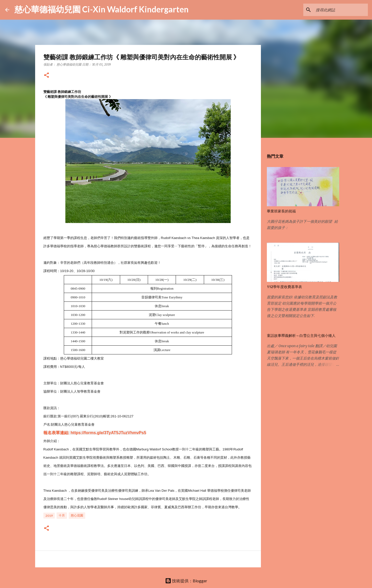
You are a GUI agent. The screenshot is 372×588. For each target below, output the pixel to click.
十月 (62, 515)
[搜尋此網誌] (341, 10)
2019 (49, 516)
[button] (47, 76)
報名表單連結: (56, 433)
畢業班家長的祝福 (281, 211)
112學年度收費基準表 (284, 287)
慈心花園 (77, 515)
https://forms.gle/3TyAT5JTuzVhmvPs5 (108, 433)
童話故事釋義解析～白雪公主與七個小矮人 (301, 336)
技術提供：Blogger (186, 581)
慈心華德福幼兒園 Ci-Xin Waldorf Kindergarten (102, 9)
